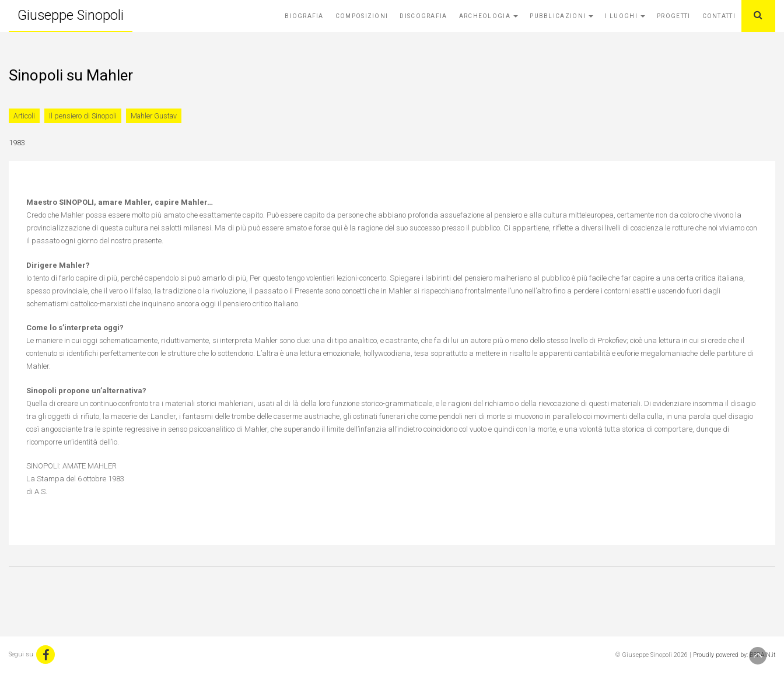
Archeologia (489, 16)
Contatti (719, 16)
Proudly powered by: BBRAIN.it (734, 655)
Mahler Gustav (154, 116)
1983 (17, 143)
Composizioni (362, 16)
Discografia (423, 16)
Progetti (673, 16)
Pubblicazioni (561, 16)
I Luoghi (625, 16)
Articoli (24, 116)
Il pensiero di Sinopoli (83, 116)
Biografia (304, 16)
